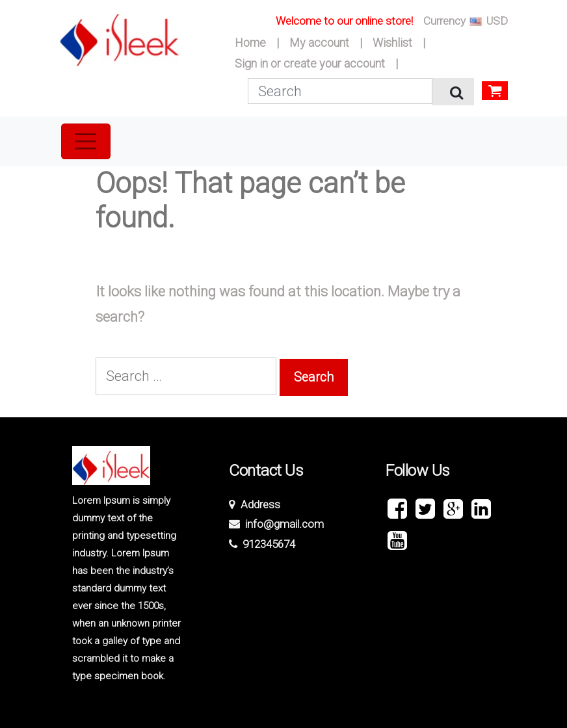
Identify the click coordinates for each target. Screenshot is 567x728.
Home (250, 43)
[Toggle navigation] (86, 141)
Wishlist (392, 43)
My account (319, 43)
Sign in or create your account (310, 63)
